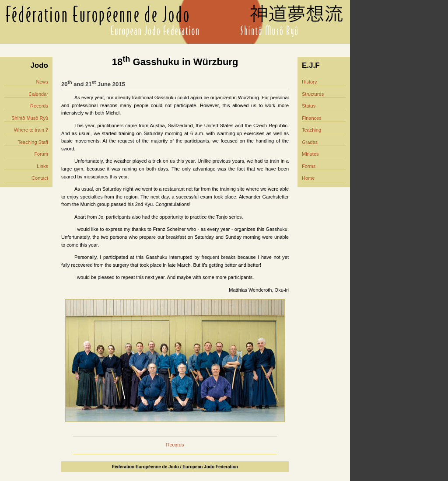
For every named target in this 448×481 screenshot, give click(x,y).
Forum (41, 154)
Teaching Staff (33, 142)
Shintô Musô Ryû (30, 118)
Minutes (310, 154)
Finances (312, 118)
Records (39, 106)
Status (309, 106)
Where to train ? (31, 130)
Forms (309, 166)
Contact (40, 178)
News (42, 82)
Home (308, 178)
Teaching (311, 130)
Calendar (38, 94)
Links (42, 166)
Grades (310, 142)
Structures (313, 94)
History (309, 82)
